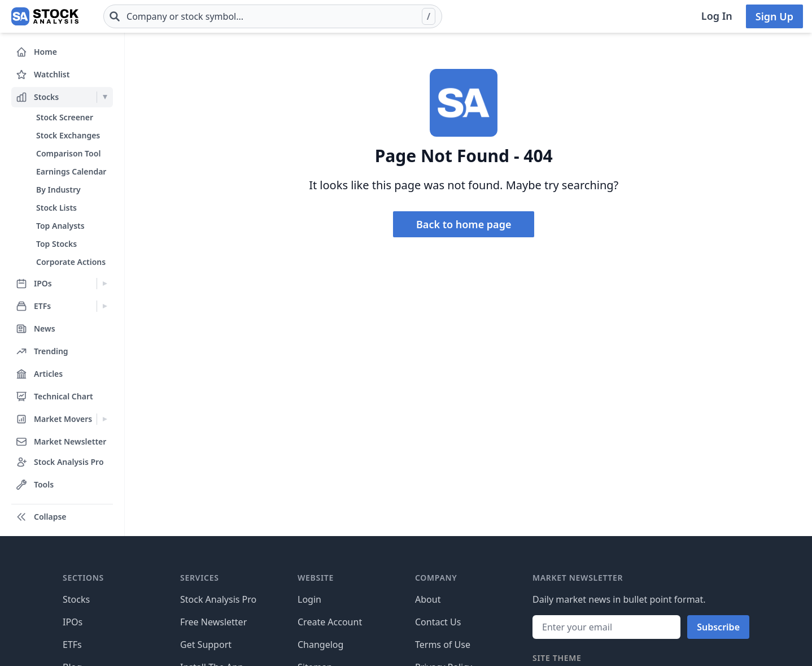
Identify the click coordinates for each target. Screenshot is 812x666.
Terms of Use (443, 645)
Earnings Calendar (71, 171)
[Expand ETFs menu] (105, 306)
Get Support (206, 645)
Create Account (330, 622)
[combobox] (273, 16)
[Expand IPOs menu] (105, 284)
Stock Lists (56, 208)
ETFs (72, 645)
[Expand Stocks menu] (105, 97)
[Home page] (45, 16)
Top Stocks (56, 244)
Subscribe (718, 627)
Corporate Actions (71, 262)
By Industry (58, 190)
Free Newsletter (213, 622)
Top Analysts (60, 226)
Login (309, 599)
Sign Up (774, 16)
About (428, 599)
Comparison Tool (68, 153)
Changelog (320, 645)
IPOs (73, 622)
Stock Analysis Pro (218, 599)
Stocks (76, 599)
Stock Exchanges (68, 135)
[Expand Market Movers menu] (105, 419)
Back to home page (464, 224)
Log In (717, 16)
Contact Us (438, 622)
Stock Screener (65, 117)
